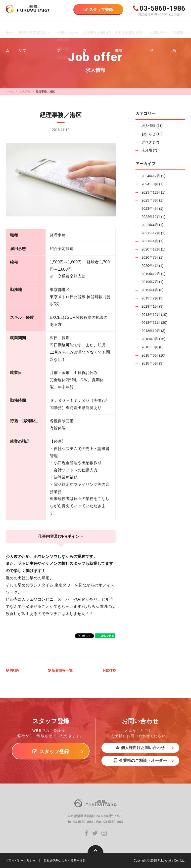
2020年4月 (150, 266)
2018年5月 (150, 363)
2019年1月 (150, 306)
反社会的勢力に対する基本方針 (65, 861)
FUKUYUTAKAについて (35, 33)
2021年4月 (150, 241)
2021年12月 (151, 233)
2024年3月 (150, 184)
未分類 (147, 150)
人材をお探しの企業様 (129, 33)
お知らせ (148, 134)
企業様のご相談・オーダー (140, 761)
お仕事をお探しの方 (96, 33)
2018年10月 (151, 331)
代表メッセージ (67, 33)
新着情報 (178, 33)
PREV (13, 670)
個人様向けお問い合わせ (140, 748)
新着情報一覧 (60, 670)
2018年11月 (151, 323)
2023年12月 (151, 192)
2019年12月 (151, 274)
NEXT (109, 670)
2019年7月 (150, 282)
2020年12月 (151, 249)
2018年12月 (151, 315)
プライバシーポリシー (21, 861)
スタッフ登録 (101, 10)
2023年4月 (150, 208)
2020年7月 (150, 257)
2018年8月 (150, 347)
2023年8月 (150, 200)
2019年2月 (150, 298)
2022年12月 (151, 217)
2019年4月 (150, 290)
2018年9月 (150, 339)
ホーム (9, 33)
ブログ (147, 142)
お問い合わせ (158, 33)
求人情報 (25, 91)
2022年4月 (150, 225)
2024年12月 (151, 176)
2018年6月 (150, 355)
